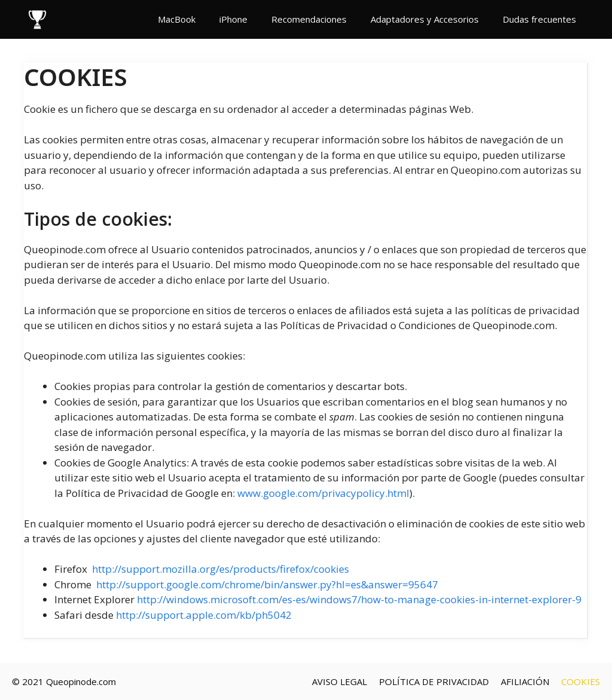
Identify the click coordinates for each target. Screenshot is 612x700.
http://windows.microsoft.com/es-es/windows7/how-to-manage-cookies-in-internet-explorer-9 (359, 599)
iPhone (233, 19)
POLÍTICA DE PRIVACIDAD (434, 681)
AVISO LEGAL (339, 681)
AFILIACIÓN (525, 681)
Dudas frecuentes (539, 19)
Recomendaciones (309, 19)
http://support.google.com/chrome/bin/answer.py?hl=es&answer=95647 (267, 584)
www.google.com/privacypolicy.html (323, 493)
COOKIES (581, 681)
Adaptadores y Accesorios (425, 19)
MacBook (177, 19)
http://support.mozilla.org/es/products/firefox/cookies (221, 569)
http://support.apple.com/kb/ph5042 (204, 615)
